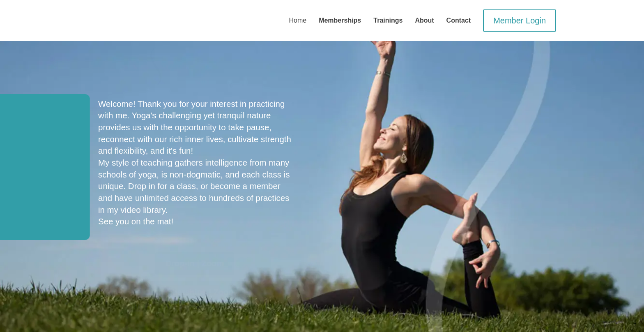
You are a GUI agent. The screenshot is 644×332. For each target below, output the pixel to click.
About (424, 20)
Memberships (340, 20)
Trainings (388, 20)
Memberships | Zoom (195, 292)
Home (298, 20)
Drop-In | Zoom (195, 263)
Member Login (520, 21)
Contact (459, 20)
